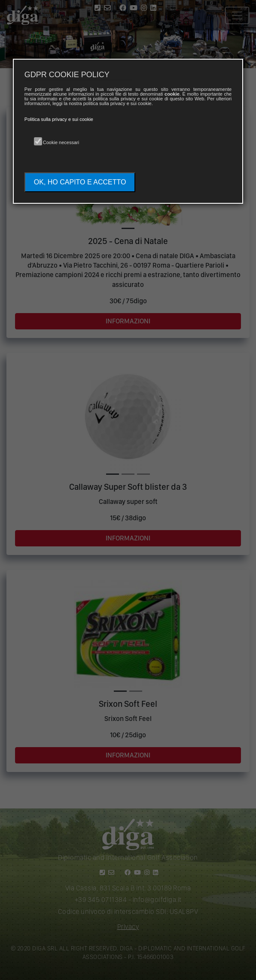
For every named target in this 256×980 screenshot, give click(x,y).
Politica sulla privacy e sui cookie (59, 119)
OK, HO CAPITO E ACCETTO (80, 182)
